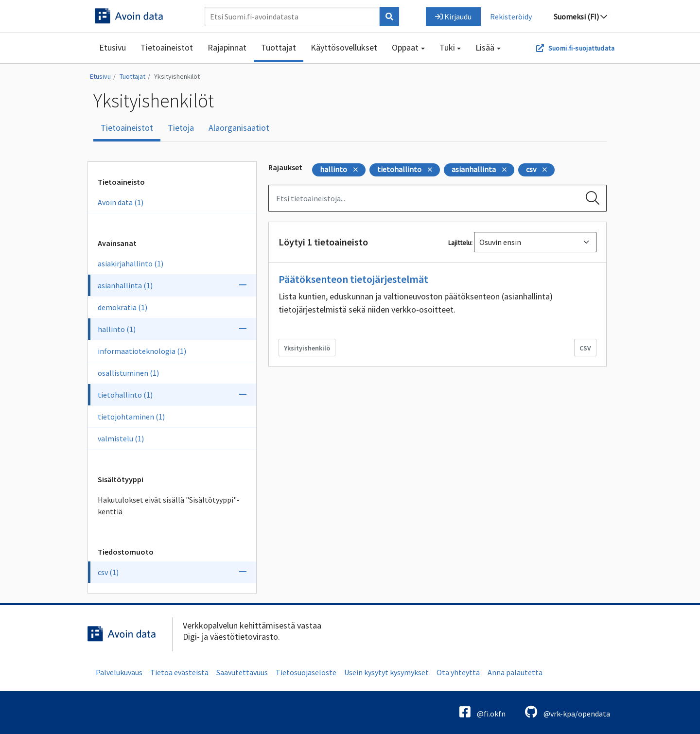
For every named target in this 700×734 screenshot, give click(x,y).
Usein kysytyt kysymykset (386, 672)
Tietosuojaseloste (306, 672)
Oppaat (405, 47)
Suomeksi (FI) (580, 17)
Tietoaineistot (167, 47)
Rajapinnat (227, 47)
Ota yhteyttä (458, 672)
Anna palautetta (515, 672)
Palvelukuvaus (119, 672)
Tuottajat (279, 47)
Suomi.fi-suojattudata (581, 48)
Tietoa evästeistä (179, 672)
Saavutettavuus (242, 672)
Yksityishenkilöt (177, 76)
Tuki (447, 47)
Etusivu (113, 47)
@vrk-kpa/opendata (568, 712)
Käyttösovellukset (344, 47)
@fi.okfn (482, 712)
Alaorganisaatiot (239, 128)
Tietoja (181, 128)
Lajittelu (460, 243)
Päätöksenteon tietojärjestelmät (353, 279)
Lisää (485, 47)
